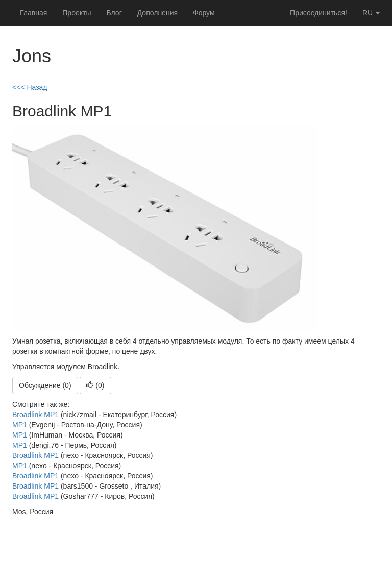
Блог (114, 13)
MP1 (20, 425)
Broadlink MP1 (35, 415)
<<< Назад (30, 87)
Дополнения (157, 13)
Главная (33, 13)
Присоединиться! (318, 13)
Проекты (77, 13)
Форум (204, 13)
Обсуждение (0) (45, 385)
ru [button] (371, 13)
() (95, 385)
